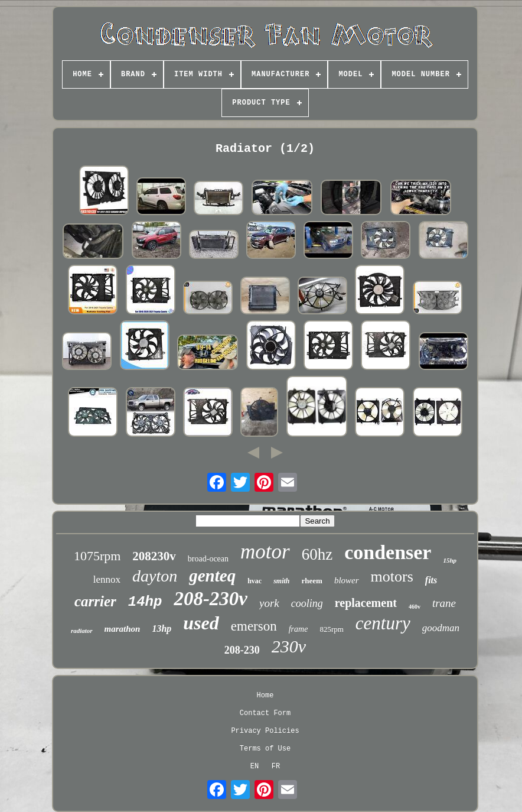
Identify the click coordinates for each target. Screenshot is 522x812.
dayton (155, 576)
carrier (95, 601)
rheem (312, 581)
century (383, 623)
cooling (307, 603)
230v (289, 646)
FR (276, 766)
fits (431, 580)
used (201, 623)
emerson (254, 626)
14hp (145, 602)
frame (298, 629)
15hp (450, 560)
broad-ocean (208, 559)
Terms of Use (265, 749)
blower (347, 580)
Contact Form (265, 713)
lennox (107, 579)
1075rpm (97, 556)
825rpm (331, 629)
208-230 (242, 650)
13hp (162, 629)
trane (444, 603)
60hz (317, 554)
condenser (388, 552)
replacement (366, 603)
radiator (82, 631)
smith (281, 581)
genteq (212, 576)
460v (415, 607)
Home (265, 696)
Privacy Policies (265, 731)
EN (255, 766)
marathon (123, 629)
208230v (154, 556)
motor (265, 552)
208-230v (211, 599)
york (269, 603)
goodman (441, 628)
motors (392, 576)
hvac (255, 581)
